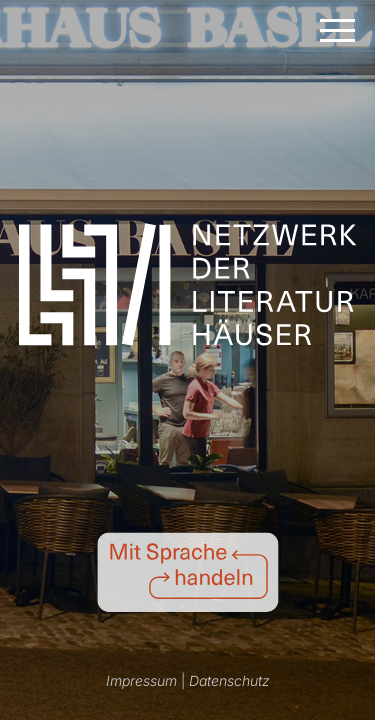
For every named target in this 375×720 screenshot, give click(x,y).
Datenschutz (229, 680)
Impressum (141, 680)
